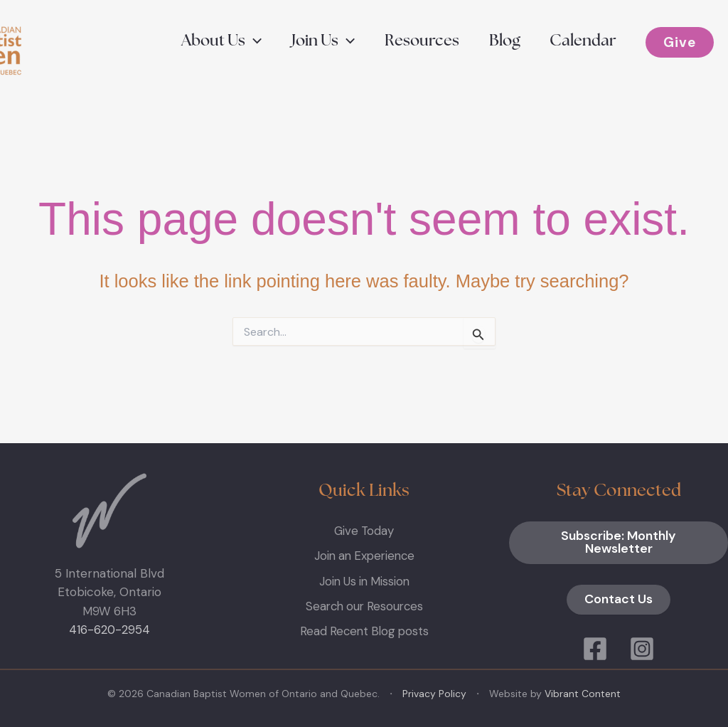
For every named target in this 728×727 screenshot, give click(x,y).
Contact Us (619, 600)
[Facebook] (595, 649)
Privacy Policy (434, 694)
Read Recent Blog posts (364, 630)
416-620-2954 (110, 630)
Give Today (364, 531)
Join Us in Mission (364, 580)
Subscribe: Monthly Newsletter (619, 543)
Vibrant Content (583, 694)
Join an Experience (364, 555)
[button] (214, 42)
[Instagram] (642, 649)
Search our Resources (364, 605)
